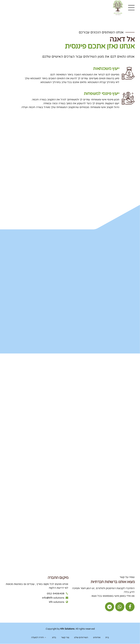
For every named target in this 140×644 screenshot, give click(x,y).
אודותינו (97, 638)
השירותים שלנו (81, 638)
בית (107, 638)
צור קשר (65, 638)
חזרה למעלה (37, 638)
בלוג (54, 638)
